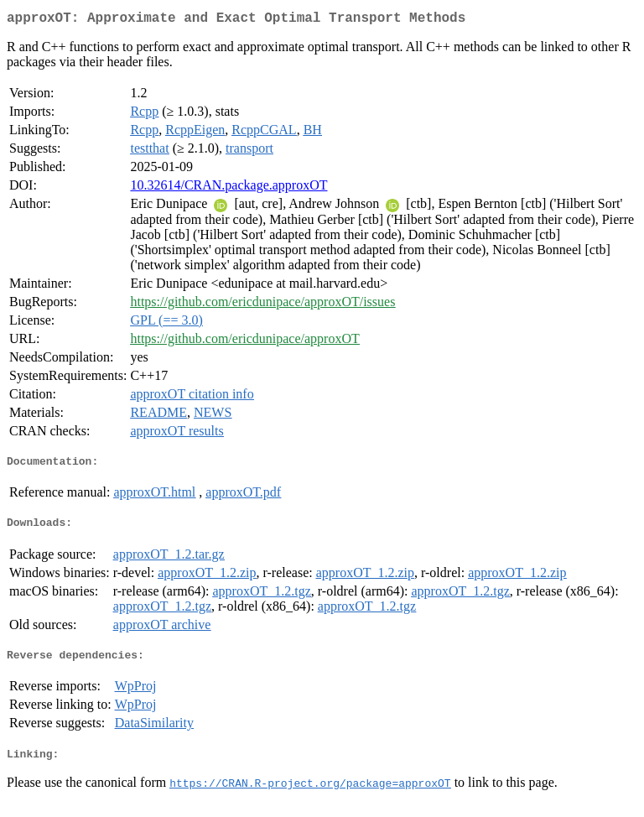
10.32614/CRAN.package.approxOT (229, 188)
